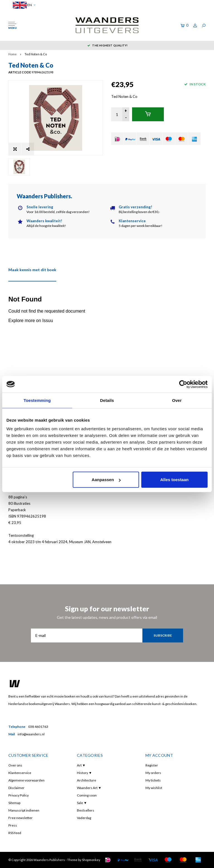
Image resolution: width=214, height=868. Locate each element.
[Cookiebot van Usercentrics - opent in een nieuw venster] (183, 384)
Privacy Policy (19, 795)
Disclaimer (16, 788)
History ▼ (84, 773)
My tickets (153, 780)
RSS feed (15, 833)
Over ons (15, 765)
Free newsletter (20, 818)
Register (152, 765)
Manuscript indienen (24, 810)
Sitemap (14, 803)
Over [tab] (177, 400)
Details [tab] (107, 400)
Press (13, 825)
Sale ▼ (82, 803)
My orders (153, 773)
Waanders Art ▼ (89, 788)
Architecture (87, 780)
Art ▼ (81, 765)
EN (24, 5)
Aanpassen (106, 480)
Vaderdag (84, 818)
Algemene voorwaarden (26, 780)
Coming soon (87, 795)
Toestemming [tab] (37, 400)
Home (13, 54)
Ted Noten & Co (36, 54)
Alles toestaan (174, 480)
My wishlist (154, 788)
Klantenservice (20, 773)
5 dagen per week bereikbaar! (107, 45)
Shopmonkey (91, 860)
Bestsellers (86, 810)
